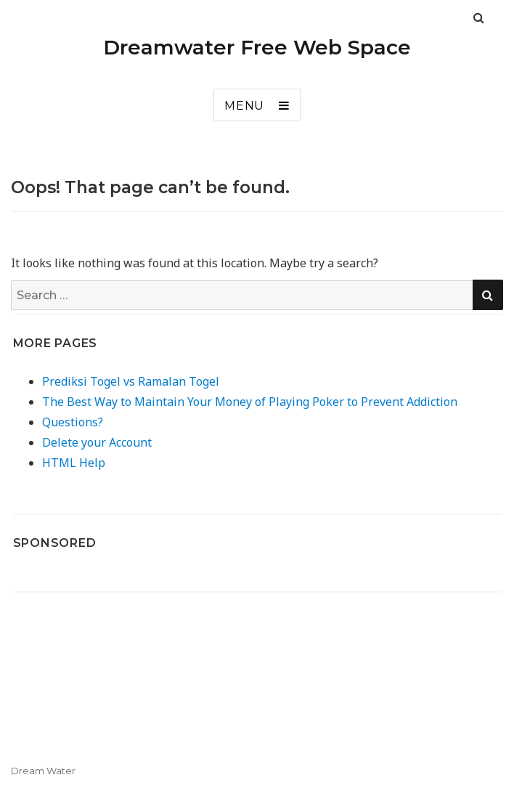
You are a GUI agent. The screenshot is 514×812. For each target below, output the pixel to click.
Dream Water (43, 771)
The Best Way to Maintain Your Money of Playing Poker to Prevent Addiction (250, 402)
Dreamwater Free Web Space (257, 47)
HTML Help (74, 463)
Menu (244, 106)
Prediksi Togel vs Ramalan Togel (131, 381)
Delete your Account (97, 442)
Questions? (73, 422)
